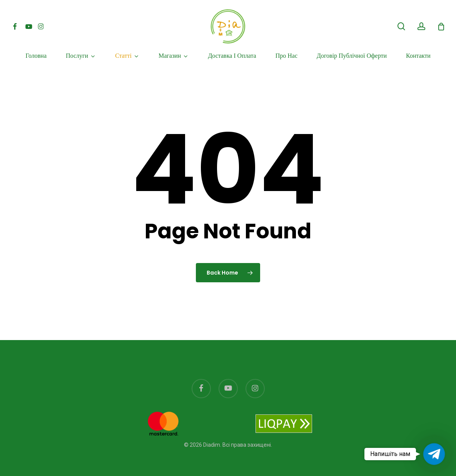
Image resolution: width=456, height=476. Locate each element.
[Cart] (441, 27)
